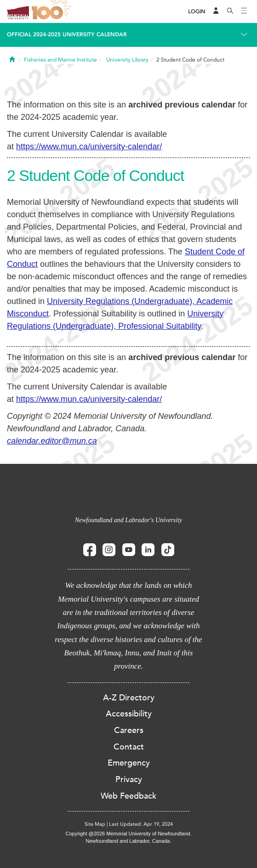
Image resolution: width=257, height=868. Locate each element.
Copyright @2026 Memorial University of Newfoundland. (128, 834)
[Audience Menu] (216, 11)
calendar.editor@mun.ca (52, 441)
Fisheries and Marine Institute (60, 60)
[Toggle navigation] (244, 11)
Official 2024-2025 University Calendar (67, 34)
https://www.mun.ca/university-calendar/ (89, 147)
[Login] (197, 12)
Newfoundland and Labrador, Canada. (129, 841)
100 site (53, 11)
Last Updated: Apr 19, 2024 (141, 824)
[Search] (230, 11)
